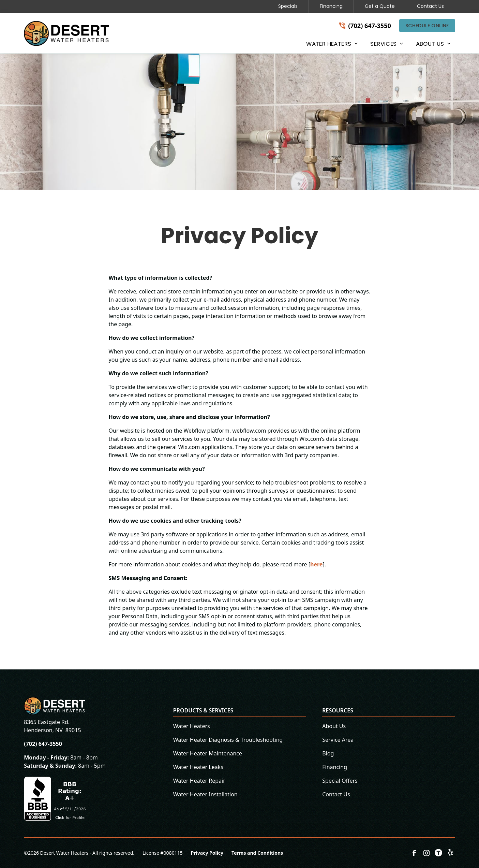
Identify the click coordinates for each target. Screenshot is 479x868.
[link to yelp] (451, 853)
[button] (331, 45)
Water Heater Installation (205, 794)
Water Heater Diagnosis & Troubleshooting (228, 740)
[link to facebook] (414, 853)
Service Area (338, 740)
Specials (288, 6)
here (316, 564)
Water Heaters (192, 726)
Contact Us (430, 6)
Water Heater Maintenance (208, 753)
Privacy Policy (207, 853)
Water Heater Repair (199, 781)
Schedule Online (427, 26)
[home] (66, 33)
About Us (334, 726)
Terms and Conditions (257, 853)
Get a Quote (380, 6)
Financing (331, 6)
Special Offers (340, 781)
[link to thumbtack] (439, 853)
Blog (328, 753)
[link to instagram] (426, 853)
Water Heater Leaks (198, 767)
